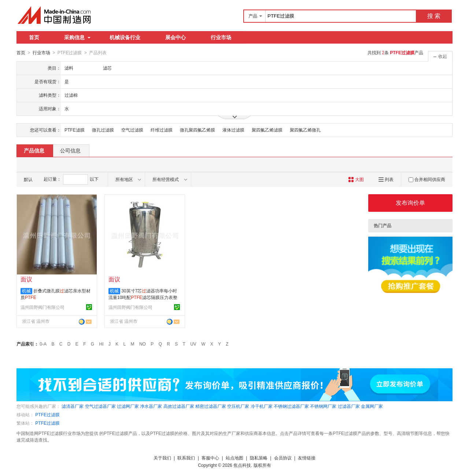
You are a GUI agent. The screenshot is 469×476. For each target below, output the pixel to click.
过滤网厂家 (128, 406)
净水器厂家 (151, 406)
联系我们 (186, 458)
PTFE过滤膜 (47, 414)
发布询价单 (410, 202)
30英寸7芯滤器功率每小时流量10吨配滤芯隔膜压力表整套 (143, 297)
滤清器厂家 (73, 406)
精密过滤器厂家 (211, 406)
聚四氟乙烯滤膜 (267, 130)
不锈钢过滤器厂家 (291, 406)
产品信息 (34, 150)
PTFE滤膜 (75, 130)
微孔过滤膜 (103, 130)
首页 (34, 37)
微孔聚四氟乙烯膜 (197, 130)
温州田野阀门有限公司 (43, 307)
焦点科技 (242, 465)
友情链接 (307, 458)
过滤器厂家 (349, 406)
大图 (356, 179)
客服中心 (210, 458)
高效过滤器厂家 (179, 406)
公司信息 (70, 150)
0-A (43, 344)
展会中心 (176, 37)
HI (101, 344)
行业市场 (221, 37)
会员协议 (283, 458)
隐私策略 (259, 458)
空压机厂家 (238, 406)
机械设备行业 (125, 37)
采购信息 (77, 37)
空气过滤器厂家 (100, 406)
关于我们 (162, 458)
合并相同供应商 (427, 179)
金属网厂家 (372, 406)
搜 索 (434, 16)
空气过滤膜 (132, 130)
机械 (26, 291)
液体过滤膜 (233, 130)
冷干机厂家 (262, 406)
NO (143, 344)
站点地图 (234, 458)
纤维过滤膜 (162, 130)
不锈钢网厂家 (323, 406)
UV (193, 344)
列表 (386, 179)
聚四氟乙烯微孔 (305, 130)
